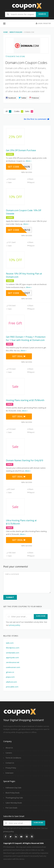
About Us (9, 748)
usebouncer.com (13, 667)
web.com (10, 643)
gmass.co (10, 672)
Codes (19, 111)
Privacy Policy (11, 768)
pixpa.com (10, 677)
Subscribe (41, 616)
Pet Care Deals (11, 808)
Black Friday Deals (13, 793)
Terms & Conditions (13, 758)
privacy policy (15, 625)
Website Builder (16, 32)
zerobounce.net (13, 662)
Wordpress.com (13, 648)
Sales (29, 111)
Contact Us (10, 763)
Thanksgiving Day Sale (14, 798)
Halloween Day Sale (13, 788)
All (8, 111)
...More (28, 161)
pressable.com (12, 687)
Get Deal (19, 356)
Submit (10, 597)
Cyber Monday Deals (14, 803)
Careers (9, 753)
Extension (10, 773)
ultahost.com (11, 682)
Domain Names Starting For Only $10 (25, 460)
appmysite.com (12, 657)
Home (6, 32)
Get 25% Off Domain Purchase (21, 150)
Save (9, 182)
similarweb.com (13, 653)
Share (30, 179)
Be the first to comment (37, 119)
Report (31, 182)
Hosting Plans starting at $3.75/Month (25, 400)
